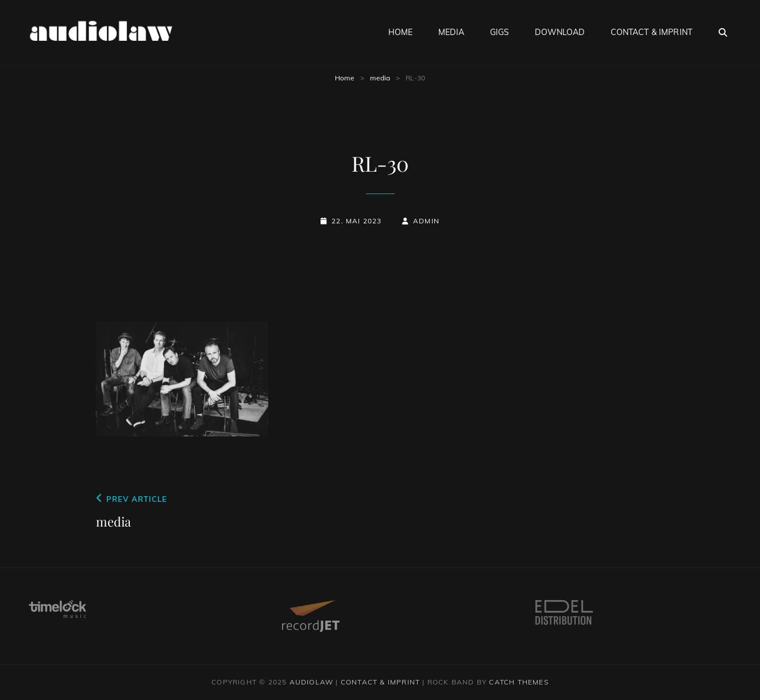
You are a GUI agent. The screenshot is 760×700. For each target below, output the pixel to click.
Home (345, 78)
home (401, 32)
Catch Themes (518, 682)
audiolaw (312, 682)
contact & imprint (651, 32)
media (451, 32)
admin (426, 221)
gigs (500, 32)
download (560, 32)
